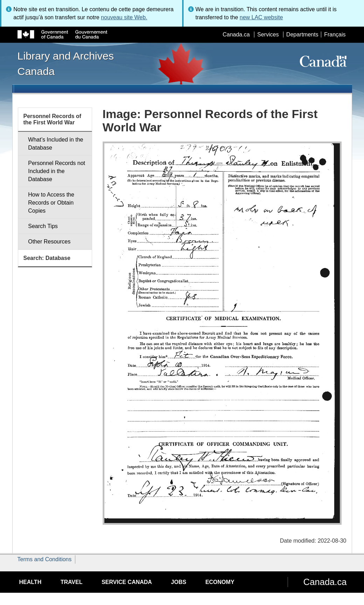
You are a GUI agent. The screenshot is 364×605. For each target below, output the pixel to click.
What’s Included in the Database (56, 144)
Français (335, 35)
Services (268, 35)
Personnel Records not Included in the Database (57, 171)
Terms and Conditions (45, 559)
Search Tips (43, 226)
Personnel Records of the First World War (52, 119)
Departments (302, 35)
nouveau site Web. (124, 17)
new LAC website (261, 17)
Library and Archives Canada (66, 63)
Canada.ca (236, 35)
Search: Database (47, 258)
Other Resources (49, 242)
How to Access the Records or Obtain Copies (51, 203)
